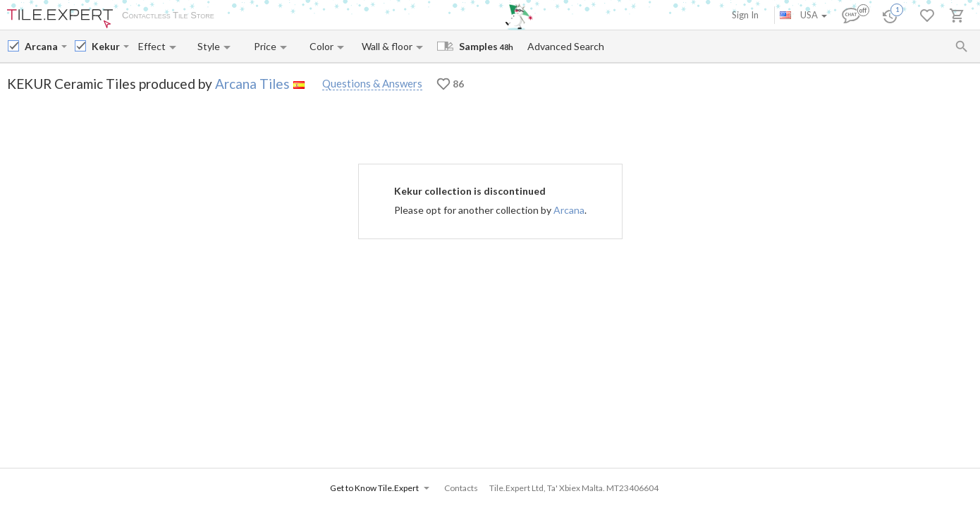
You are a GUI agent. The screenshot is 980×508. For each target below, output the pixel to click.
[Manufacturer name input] (42, 46)
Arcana (569, 210)
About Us (248, 16)
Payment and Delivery (320, 16)
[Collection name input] (106, 46)
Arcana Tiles (252, 84)
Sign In (745, 15)
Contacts (391, 16)
